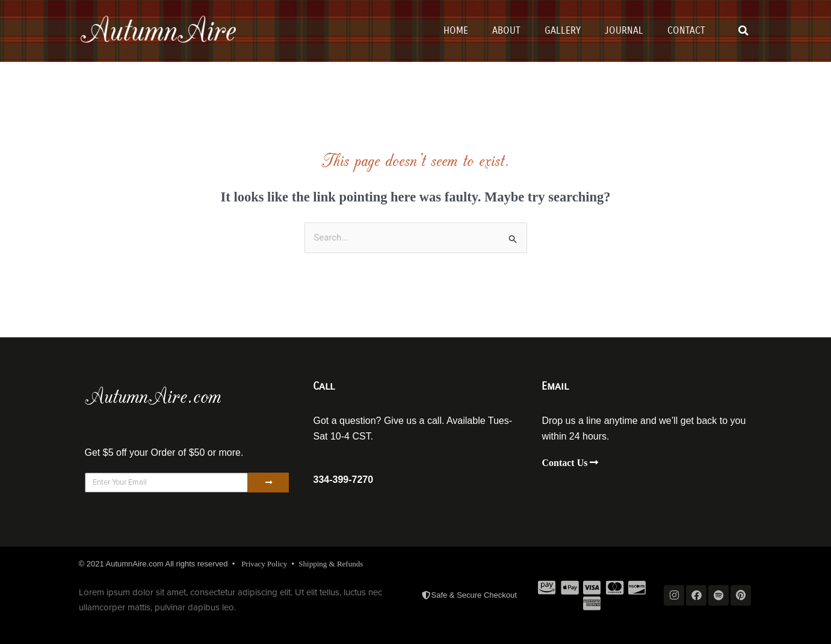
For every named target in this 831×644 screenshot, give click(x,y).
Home (456, 30)
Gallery (563, 30)
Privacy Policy (264, 564)
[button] (743, 31)
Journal (624, 30)
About (506, 30)
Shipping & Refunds (331, 564)
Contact (686, 30)
